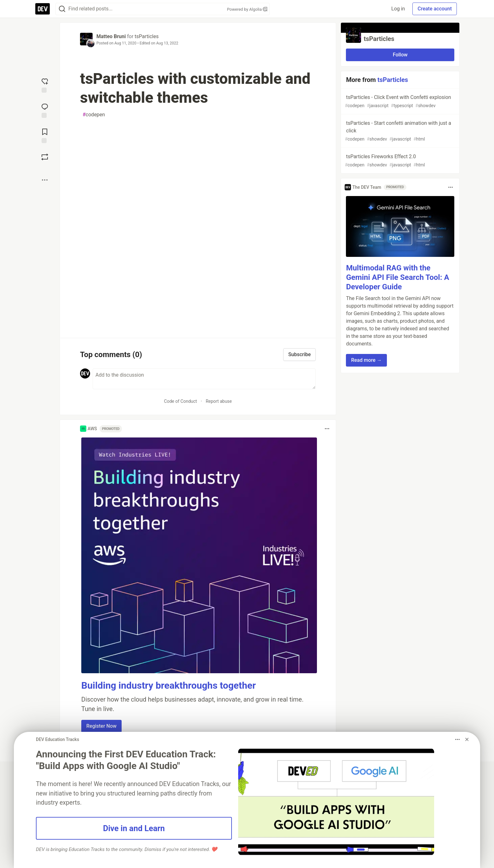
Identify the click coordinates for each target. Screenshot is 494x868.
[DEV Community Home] (43, 9)
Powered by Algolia (247, 9)
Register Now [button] (101, 726)
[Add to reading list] (45, 135)
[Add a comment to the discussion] (204, 379)
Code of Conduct (181, 401)
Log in (398, 9)
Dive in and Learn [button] (134, 828)
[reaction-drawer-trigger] (45, 85)
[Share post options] (45, 180)
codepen (94, 115)
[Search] (62, 9)
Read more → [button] (366, 360)
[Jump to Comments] (45, 110)
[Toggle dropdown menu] (327, 429)
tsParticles (146, 36)
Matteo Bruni (111, 36)
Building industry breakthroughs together (169, 685)
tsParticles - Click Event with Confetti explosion (399, 102)
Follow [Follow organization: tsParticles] (400, 55)
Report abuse (219, 401)
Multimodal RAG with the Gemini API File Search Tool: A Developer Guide (397, 277)
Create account (435, 9)
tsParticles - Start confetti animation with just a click (399, 131)
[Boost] (45, 157)
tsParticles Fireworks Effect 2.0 (399, 161)
